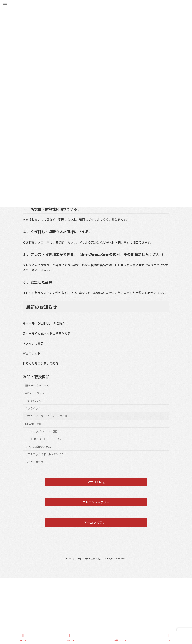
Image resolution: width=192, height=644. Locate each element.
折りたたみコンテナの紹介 (41, 364)
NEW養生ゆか (33, 424)
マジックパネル (34, 401)
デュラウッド (32, 353)
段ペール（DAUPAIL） (38, 385)
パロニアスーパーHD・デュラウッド (46, 416)
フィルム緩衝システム (38, 447)
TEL (169, 638)
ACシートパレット (36, 393)
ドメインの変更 (33, 344)
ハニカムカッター (35, 462)
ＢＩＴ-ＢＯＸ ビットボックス (44, 439)
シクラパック (33, 409)
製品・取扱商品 (36, 377)
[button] (96, 482)
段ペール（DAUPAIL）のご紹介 (44, 324)
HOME (23, 638)
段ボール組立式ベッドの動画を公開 (47, 334)
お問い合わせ (120, 638)
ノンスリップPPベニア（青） (42, 431)
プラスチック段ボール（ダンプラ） (46, 455)
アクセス (70, 638)
